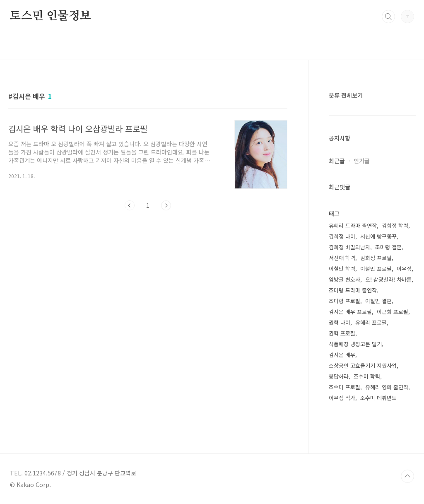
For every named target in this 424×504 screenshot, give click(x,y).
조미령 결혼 (388, 247)
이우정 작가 (342, 398)
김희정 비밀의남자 (349, 247)
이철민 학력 (342, 269)
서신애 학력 (342, 258)
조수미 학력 (367, 376)
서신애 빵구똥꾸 (378, 236)
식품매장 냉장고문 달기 (355, 344)
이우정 (404, 269)
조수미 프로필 (344, 387)
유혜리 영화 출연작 (387, 387)
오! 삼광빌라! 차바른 (388, 279)
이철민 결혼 (378, 301)
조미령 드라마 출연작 (353, 290)
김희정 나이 (342, 236)
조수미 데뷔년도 (378, 398)
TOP (407, 476)
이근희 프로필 (393, 312)
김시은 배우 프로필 (350, 312)
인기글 (362, 161)
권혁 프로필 (342, 333)
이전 (130, 205)
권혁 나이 (340, 322)
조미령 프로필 (344, 301)
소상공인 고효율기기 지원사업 (363, 365)
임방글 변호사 (344, 279)
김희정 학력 (395, 225)
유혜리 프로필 (371, 322)
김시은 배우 (342, 355)
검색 (388, 17)
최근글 (337, 161)
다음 (166, 205)
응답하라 (339, 376)
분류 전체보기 (346, 95)
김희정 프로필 (376, 258)
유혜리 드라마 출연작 (353, 225)
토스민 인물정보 (50, 16)
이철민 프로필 (376, 269)
